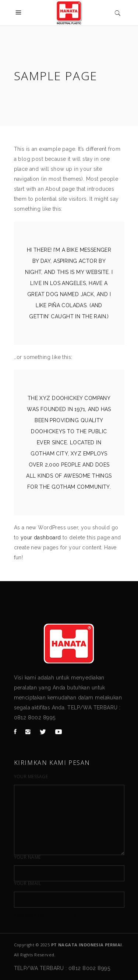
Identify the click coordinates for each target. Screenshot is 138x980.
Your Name (27, 857)
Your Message (31, 777)
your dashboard (41, 538)
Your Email (28, 884)
